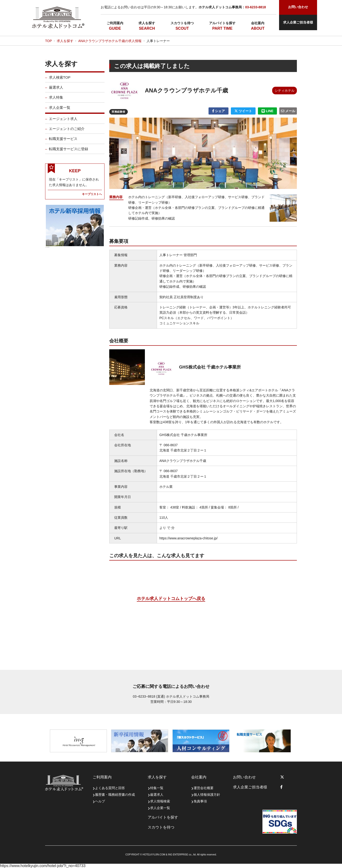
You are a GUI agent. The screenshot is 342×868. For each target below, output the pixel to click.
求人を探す (147, 23)
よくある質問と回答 (110, 788)
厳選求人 (56, 91)
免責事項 (200, 801)
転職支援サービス (63, 142)
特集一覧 (157, 788)
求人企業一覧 (60, 111)
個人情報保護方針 (207, 795)
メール (288, 111)
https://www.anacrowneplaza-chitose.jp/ (188, 538)
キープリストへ (92, 197)
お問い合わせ (244, 777)
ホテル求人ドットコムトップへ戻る (171, 599)
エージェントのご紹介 (67, 132)
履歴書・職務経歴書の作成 (115, 795)
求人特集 (56, 101)
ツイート (243, 111)
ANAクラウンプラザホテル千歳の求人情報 (110, 41)
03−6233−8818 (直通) (149, 696)
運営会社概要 (204, 788)
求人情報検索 (160, 801)
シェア (219, 111)
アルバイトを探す (222, 23)
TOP (49, 41)
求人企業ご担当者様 (298, 22)
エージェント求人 (63, 122)
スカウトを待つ (182, 23)
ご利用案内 (115, 23)
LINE (267, 111)
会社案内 (258, 23)
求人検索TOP (60, 81)
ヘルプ (100, 801)
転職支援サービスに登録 (69, 152)
